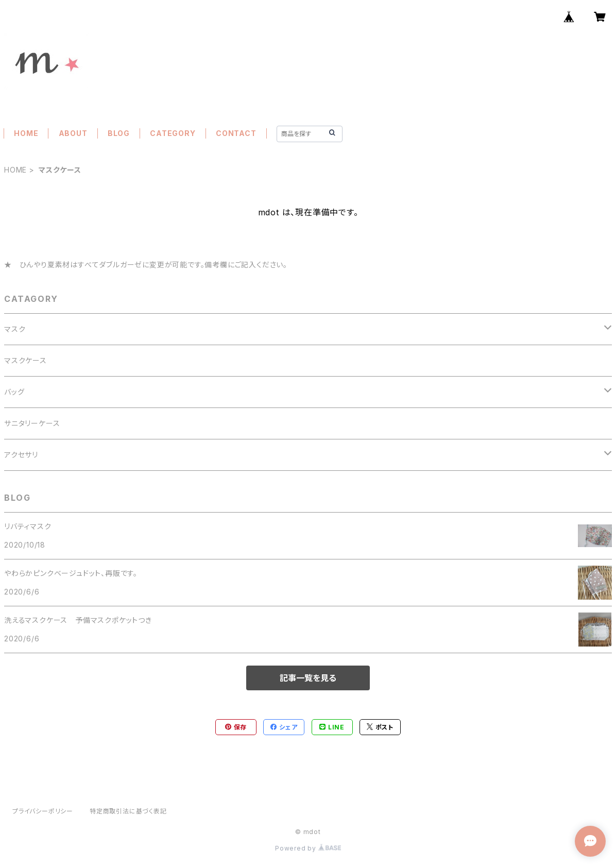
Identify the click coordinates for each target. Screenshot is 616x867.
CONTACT (236, 133)
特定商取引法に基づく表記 (128, 811)
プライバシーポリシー (43, 811)
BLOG (119, 133)
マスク (15, 329)
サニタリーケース (32, 423)
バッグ (14, 392)
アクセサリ (21, 455)
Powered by (308, 848)
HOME (26, 133)
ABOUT (73, 133)
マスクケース (25, 360)
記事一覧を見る (308, 678)
